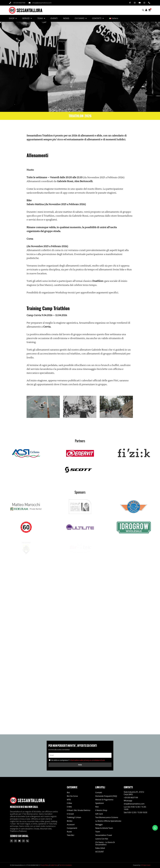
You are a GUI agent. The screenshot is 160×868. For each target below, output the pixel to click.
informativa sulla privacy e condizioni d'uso (87, 760)
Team (98, 832)
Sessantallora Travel (104, 835)
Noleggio (99, 825)
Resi (97, 807)
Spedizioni (100, 803)
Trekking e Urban (74, 817)
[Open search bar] (143, 10)
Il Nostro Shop (101, 810)
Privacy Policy (44, 865)
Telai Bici (70, 835)
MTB (69, 800)
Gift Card (99, 814)
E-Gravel (70, 814)
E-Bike (69, 803)
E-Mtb (69, 807)
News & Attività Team (104, 828)
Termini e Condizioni (66, 865)
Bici (68, 793)
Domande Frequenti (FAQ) (106, 796)
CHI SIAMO (81, 18)
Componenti (72, 828)
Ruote (69, 832)
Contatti (99, 793)
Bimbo (70, 821)
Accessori (71, 825)
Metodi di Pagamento (104, 800)
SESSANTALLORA (29, 10)
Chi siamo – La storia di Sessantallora (105, 843)
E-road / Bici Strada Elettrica (79, 810)
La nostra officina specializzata (108, 821)
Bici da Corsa (72, 796)
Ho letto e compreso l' (78, 760)
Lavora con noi (102, 839)
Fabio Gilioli (100, 848)
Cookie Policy (54, 865)
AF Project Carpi (145, 865)
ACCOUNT (99, 852)
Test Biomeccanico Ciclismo (107, 817)
